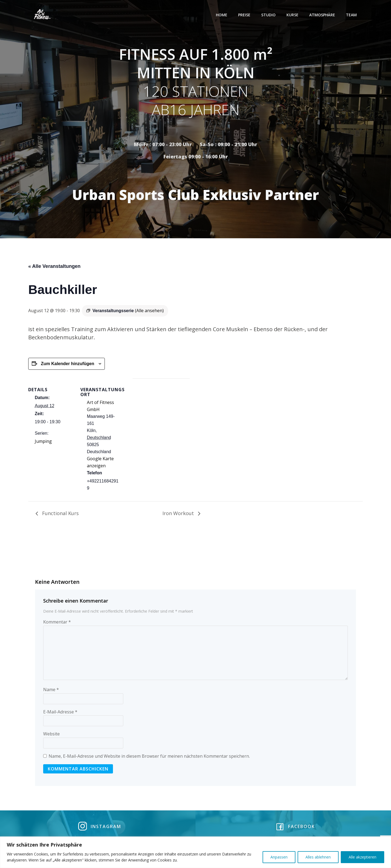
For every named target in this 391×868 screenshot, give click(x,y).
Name (51, 691)
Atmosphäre (323, 15)
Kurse (293, 15)
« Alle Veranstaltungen (54, 267)
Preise (245, 15)
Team (352, 15)
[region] (195, 852)
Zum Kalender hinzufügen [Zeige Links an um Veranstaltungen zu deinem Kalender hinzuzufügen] (67, 365)
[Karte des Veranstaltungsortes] (161, 417)
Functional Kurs (60, 514)
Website (51, 735)
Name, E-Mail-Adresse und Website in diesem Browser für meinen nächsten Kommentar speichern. (149, 757)
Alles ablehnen (318, 857)
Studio (269, 15)
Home (222, 15)
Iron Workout (179, 514)
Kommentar (57, 623)
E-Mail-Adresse (60, 713)
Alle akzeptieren (362, 857)
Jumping (43, 442)
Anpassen (279, 857)
